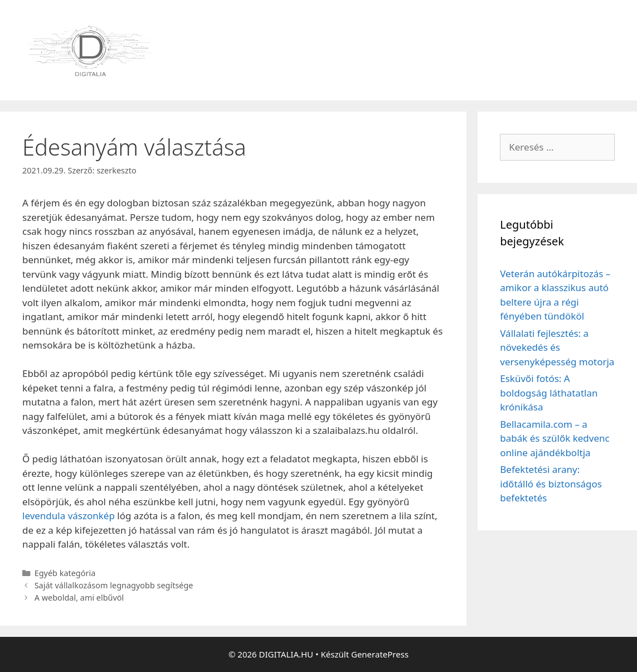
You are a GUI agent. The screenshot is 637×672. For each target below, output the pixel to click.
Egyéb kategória (65, 573)
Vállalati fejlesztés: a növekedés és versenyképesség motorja (557, 347)
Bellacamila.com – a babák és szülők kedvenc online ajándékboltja (555, 438)
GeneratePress (380, 654)
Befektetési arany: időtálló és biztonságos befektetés (551, 484)
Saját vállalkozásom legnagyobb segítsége (114, 585)
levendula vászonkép (69, 516)
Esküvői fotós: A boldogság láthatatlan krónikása (549, 393)
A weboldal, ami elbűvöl (79, 598)
